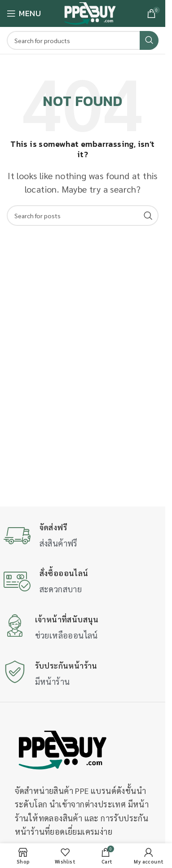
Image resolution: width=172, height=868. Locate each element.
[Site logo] (90, 12)
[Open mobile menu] (24, 13)
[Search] (83, 40)
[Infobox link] (83, 536)
